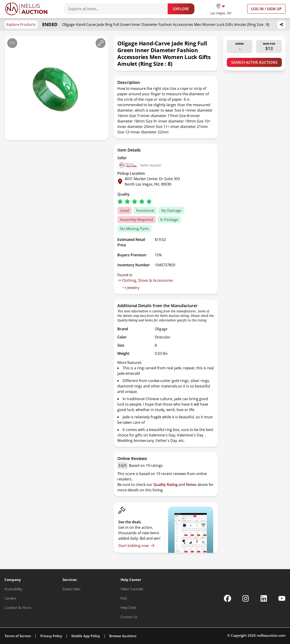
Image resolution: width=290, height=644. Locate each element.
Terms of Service (18, 636)
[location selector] (221, 9)
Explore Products (21, 24)
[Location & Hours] (18, 608)
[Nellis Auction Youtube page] (282, 598)
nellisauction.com (271, 635)
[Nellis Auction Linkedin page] (264, 598)
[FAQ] (124, 598)
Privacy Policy (51, 636)
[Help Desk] (128, 608)
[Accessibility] (13, 589)
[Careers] (10, 598)
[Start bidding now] (136, 546)
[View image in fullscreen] (101, 43)
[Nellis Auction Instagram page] (246, 598)
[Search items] (118, 9)
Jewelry (131, 288)
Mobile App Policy (86, 636)
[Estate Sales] (71, 589)
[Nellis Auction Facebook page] (227, 598)
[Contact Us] (129, 617)
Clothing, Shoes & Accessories (145, 280)
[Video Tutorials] (132, 589)
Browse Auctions (123, 636)
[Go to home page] (26, 9)
